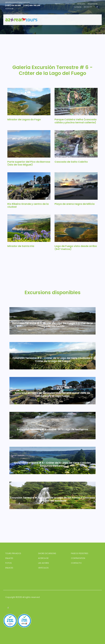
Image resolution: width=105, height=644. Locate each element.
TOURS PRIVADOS (13, 553)
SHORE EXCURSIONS (47, 553)
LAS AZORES (44, 563)
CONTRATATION (78, 558)
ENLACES (9, 558)
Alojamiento (93, 4)
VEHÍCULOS (43, 568)
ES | (88, 7)
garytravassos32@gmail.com (18, 2)
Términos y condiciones (65, 4)
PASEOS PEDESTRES (80, 553)
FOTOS (8, 563)
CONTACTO (76, 563)
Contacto (78, 7)
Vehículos (81, 4)
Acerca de (9, 9)
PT (91, 7)
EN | (85, 7)
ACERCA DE (43, 558)
